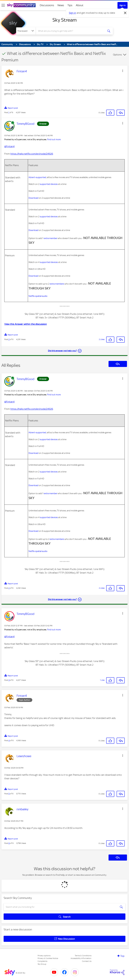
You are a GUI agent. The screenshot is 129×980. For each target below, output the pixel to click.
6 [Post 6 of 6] (9, 843)
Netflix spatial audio (38, 296)
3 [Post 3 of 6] (9, 680)
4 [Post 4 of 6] (9, 740)
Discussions (47, 5)
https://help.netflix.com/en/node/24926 (32, 154)
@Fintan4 (9, 146)
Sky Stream (65, 20)
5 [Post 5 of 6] (9, 794)
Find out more (54, 139)
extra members (57, 284)
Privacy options (44, 956)
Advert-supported (37, 177)
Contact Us (87, 961)
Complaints (42, 961)
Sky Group (42, 964)
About (80, 5)
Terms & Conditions (83, 956)
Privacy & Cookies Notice (48, 958)
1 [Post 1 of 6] (9, 112)
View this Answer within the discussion (26, 324)
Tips (70, 5)
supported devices (49, 184)
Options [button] (117, 55)
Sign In (123, 5)
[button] (123, 71)
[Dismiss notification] (125, 13)
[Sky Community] (21, 5)
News (61, 5)
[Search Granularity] (26, 31)
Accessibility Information (81, 958)
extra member (51, 238)
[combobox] (71, 31)
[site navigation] (3, 5)
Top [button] (122, 956)
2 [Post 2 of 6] (9, 339)
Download (34, 198)
